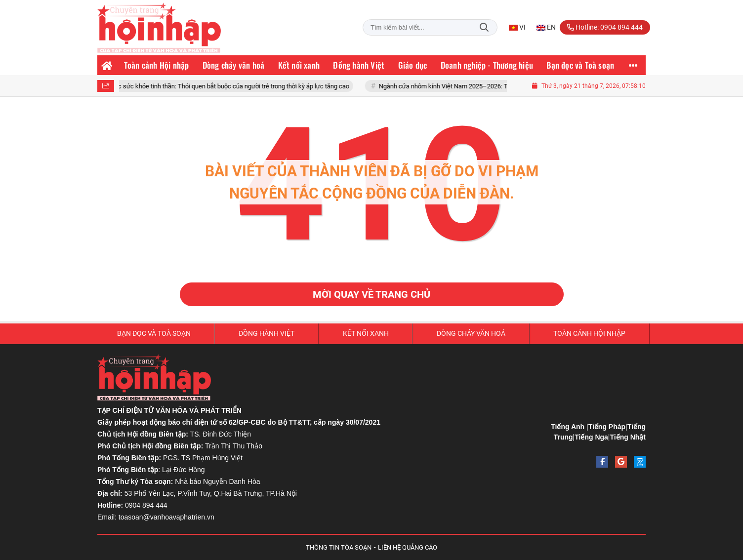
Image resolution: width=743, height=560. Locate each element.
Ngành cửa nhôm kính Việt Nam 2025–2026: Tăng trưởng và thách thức (482, 86)
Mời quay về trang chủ (371, 294)
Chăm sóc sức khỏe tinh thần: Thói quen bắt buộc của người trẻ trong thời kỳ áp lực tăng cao (226, 86)
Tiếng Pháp (607, 427)
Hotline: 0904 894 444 (605, 27)
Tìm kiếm (484, 27)
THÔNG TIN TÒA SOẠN (339, 547)
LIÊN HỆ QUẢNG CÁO (408, 547)
